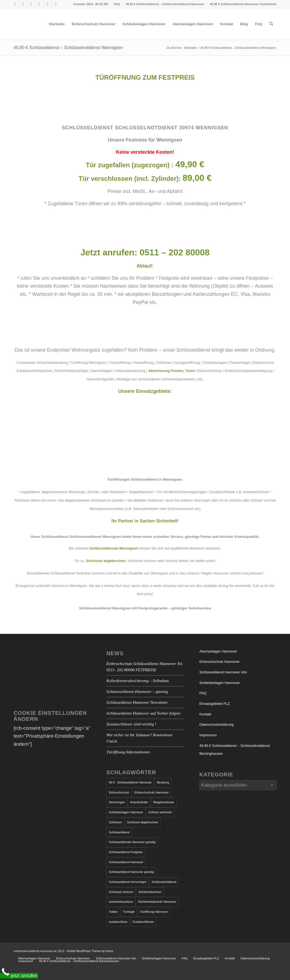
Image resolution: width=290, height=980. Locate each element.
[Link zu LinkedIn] (56, 4)
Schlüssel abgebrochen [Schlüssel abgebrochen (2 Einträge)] (142, 822)
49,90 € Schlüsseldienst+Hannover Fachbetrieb (243, 4)
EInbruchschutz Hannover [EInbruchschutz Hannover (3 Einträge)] (151, 792)
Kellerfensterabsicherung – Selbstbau (138, 681)
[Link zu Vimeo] (48, 4)
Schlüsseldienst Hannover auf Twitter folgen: (144, 713)
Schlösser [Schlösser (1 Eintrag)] (115, 822)
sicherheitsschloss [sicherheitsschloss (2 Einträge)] (121, 902)
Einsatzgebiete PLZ (215, 704)
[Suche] (271, 24)
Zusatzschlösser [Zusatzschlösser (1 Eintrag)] (143, 922)
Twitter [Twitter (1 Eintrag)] (113, 912)
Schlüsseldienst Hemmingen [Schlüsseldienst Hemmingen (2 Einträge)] (128, 882)
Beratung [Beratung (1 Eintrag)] (163, 782)
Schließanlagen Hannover (220, 683)
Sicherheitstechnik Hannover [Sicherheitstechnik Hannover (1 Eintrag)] (157, 902)
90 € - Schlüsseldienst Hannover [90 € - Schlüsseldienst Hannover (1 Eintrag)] (130, 782)
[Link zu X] (23, 4)
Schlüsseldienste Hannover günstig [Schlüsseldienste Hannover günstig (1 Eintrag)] (132, 842)
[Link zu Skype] (31, 4)
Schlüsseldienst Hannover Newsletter (137, 702)
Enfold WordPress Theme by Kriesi (90, 951)
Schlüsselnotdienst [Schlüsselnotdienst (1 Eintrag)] (164, 882)
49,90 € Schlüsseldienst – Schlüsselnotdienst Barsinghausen (234, 750)
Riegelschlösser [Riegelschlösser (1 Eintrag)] (164, 802)
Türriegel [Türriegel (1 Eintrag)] (128, 912)
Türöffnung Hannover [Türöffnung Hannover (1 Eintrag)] (154, 912)
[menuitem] (117, 4)
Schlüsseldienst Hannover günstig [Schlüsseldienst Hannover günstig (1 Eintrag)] (131, 872)
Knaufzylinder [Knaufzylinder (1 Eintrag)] (139, 802)
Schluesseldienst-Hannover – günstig (137, 691)
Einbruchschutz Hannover (219, 662)
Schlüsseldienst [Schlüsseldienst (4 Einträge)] (119, 832)
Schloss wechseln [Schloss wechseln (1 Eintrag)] (160, 812)
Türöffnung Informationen (128, 752)
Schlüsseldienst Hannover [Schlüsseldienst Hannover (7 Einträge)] (126, 862)
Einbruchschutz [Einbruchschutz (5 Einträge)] (119, 792)
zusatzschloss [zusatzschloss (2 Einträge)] (118, 922)
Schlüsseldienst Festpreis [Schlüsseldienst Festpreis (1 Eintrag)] (126, 852)
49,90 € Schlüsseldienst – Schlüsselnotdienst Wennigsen (68, 48)
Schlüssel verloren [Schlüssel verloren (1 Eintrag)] (121, 892)
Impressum (208, 735)
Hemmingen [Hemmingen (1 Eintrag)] (117, 802)
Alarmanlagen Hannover (218, 651)
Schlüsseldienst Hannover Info (223, 672)
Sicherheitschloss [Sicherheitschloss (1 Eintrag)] (150, 892)
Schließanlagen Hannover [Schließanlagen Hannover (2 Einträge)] (126, 812)
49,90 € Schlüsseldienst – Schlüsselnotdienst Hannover (165, 4)
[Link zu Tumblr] (39, 4)
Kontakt (205, 714)
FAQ (117, 4)
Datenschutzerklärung (216, 724)
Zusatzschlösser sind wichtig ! (131, 724)
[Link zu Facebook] (15, 4)
